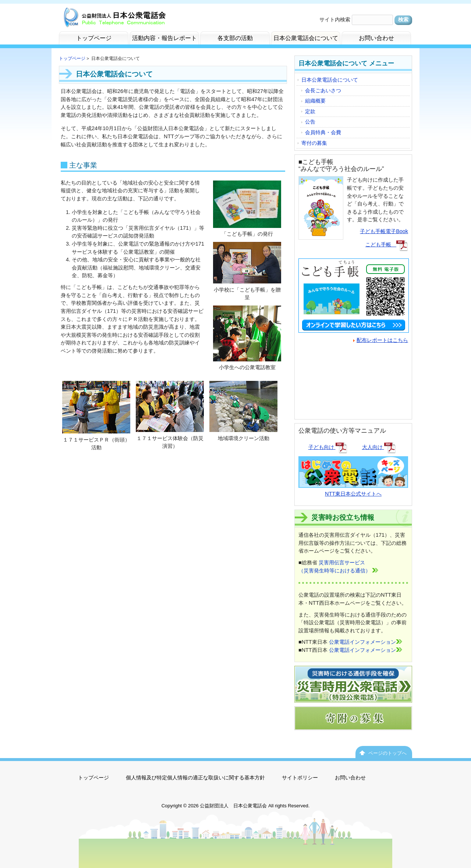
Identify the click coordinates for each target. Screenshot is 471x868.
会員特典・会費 (323, 132)
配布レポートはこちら (381, 340)
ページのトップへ (387, 753)
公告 (310, 122)
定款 (310, 111)
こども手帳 (387, 244)
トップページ (72, 58)
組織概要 (315, 101)
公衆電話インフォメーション (366, 642)
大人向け (379, 447)
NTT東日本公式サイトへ (353, 490)
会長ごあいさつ (323, 90)
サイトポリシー (300, 778)
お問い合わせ (350, 778)
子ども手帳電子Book (384, 231)
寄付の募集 (314, 143)
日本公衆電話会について (330, 80)
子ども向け (328, 447)
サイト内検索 (335, 19)
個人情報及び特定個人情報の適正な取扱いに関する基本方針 (195, 778)
